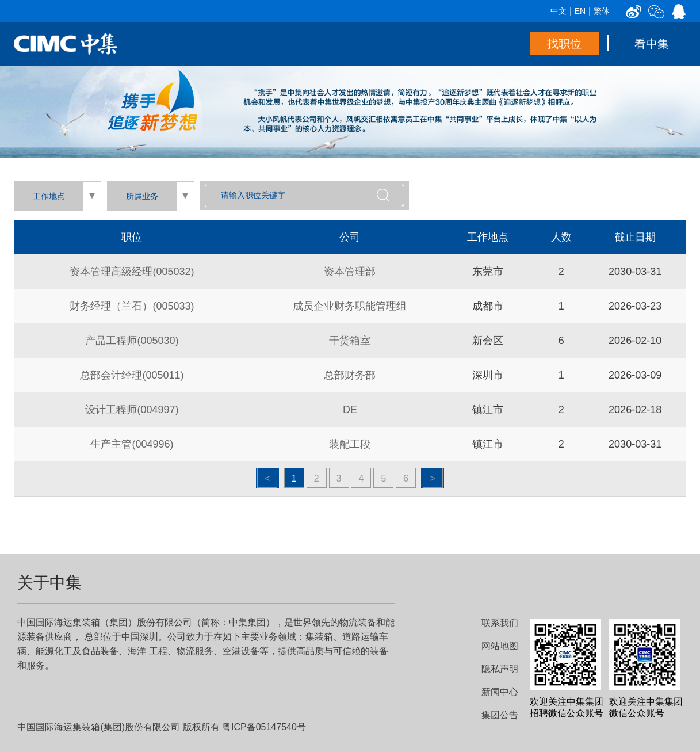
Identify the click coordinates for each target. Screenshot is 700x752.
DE (350, 410)
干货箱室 (350, 341)
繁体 (602, 11)
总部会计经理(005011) (132, 375)
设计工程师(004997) (132, 410)
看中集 (652, 44)
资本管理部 (350, 272)
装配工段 (350, 444)
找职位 (564, 44)
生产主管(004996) (132, 444)
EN (580, 11)
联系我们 (500, 623)
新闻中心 (500, 692)
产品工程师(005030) (132, 341)
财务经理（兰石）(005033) (132, 306)
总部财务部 (350, 375)
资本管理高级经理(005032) (132, 272)
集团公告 (500, 715)
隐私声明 (500, 669)
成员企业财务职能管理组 (350, 306)
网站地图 (500, 646)
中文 (559, 11)
